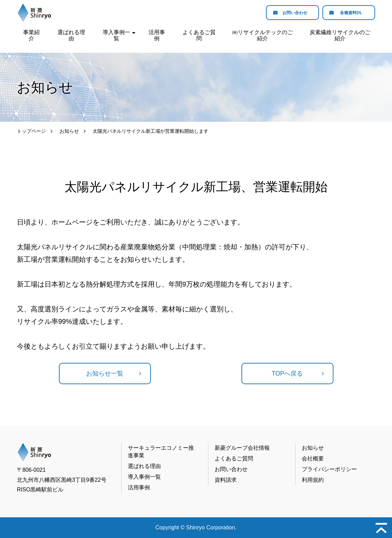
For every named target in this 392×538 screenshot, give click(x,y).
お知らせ (69, 131)
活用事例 (157, 35)
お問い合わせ (286, 13)
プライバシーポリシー (329, 469)
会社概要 (313, 459)
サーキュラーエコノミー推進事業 (161, 452)
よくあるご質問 (199, 35)
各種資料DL (348, 13)
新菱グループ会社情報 (242, 448)
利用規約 (313, 480)
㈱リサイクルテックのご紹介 (262, 35)
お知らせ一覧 (105, 373)
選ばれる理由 (71, 35)
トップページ (31, 131)
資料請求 (226, 480)
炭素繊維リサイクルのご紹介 (340, 35)
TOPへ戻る (287, 373)
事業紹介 (31, 35)
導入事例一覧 (116, 35)
